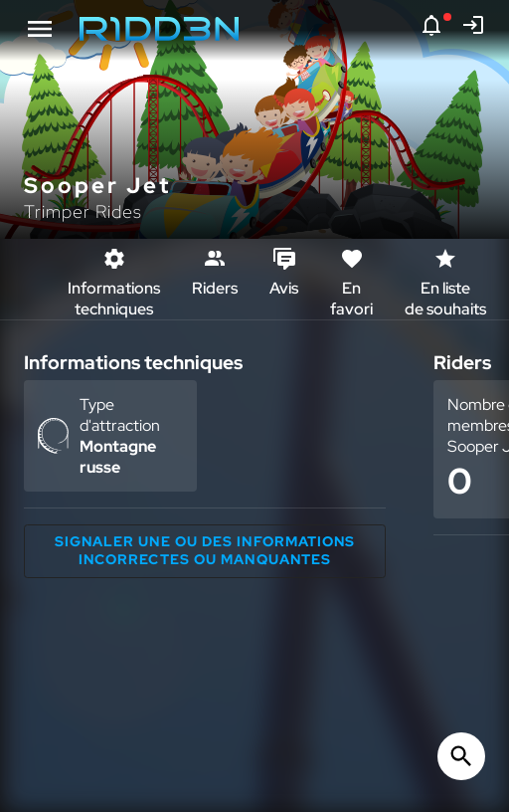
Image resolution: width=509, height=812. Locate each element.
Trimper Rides (83, 211)
